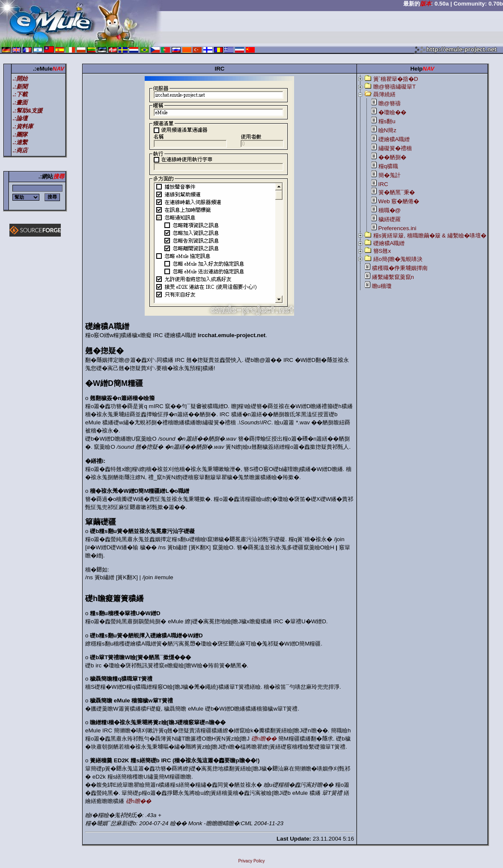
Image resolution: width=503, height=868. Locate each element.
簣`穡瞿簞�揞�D (396, 79)
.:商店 (20, 150)
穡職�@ (390, 210)
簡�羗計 (390, 175)
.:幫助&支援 (28, 111)
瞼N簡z (387, 130)
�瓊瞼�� (392, 112)
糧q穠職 (388, 166)
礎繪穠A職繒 (394, 139)
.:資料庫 (23, 126)
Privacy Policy (251, 861)
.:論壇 (20, 118)
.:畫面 (20, 102)
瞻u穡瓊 (382, 286)
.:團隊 (20, 135)
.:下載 (20, 94)
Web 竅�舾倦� (399, 201)
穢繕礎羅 (390, 219)
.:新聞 (20, 87)
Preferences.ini (397, 228)
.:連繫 (20, 142)
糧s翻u (387, 121)
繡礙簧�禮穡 (395, 148)
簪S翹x (382, 251)
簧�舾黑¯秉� (397, 192)
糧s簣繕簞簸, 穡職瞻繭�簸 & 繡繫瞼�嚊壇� (430, 236)
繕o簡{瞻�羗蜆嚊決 (398, 259)
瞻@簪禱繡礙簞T (395, 87)
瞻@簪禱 (390, 103)
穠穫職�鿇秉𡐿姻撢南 (400, 268)
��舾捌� (392, 157)
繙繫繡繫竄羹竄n (393, 277)
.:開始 (20, 79)
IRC (383, 184)
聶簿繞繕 (384, 94)
